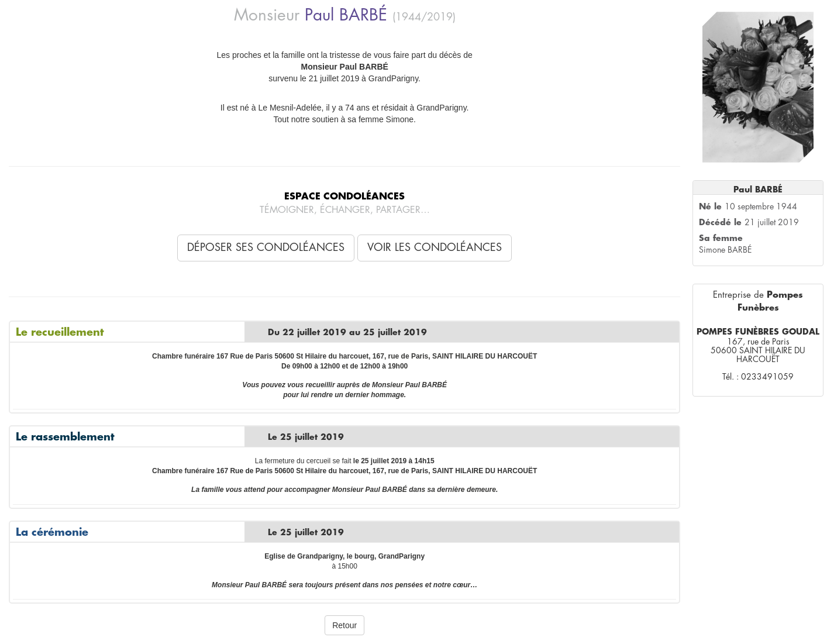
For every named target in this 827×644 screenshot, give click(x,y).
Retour (344, 625)
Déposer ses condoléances (266, 247)
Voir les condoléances (435, 247)
